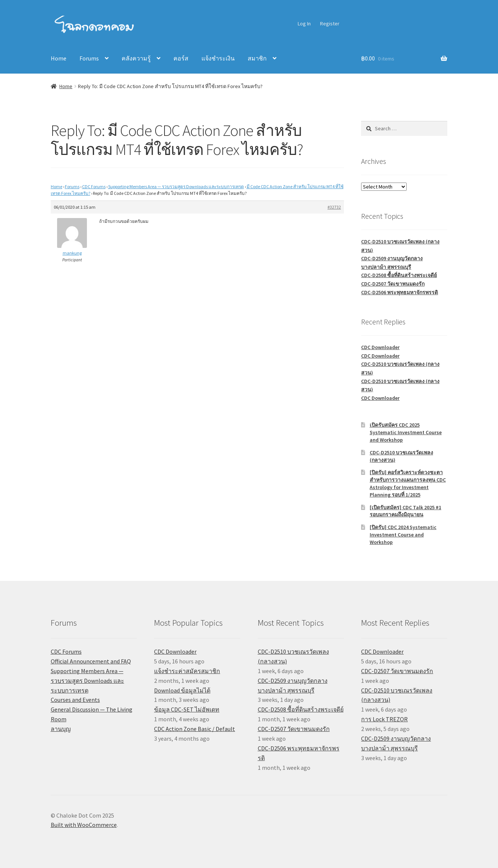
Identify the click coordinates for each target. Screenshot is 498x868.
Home (59, 58)
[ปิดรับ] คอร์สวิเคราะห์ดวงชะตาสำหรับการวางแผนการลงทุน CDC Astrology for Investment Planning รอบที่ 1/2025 (408, 483)
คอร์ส (181, 58)
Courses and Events (75, 700)
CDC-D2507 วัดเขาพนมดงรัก (393, 284)
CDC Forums (94, 186)
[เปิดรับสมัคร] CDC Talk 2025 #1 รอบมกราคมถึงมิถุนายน (405, 511)
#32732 (334, 207)
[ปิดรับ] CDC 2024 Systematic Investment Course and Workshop (403, 535)
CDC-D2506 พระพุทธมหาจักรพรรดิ (400, 292)
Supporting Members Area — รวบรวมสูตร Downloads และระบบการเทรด (176, 186)
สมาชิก (257, 58)
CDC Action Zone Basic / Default (195, 729)
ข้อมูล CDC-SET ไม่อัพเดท (187, 709)
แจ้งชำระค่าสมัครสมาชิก (187, 671)
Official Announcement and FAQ (91, 661)
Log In (304, 24)
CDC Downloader (380, 347)
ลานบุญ (61, 729)
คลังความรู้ (136, 58)
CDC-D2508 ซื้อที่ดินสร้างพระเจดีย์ (399, 275)
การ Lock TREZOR (384, 719)
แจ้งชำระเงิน (218, 58)
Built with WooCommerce (84, 825)
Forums (89, 58)
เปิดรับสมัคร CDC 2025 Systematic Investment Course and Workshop (406, 432)
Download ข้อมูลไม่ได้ (182, 690)
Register (330, 24)
